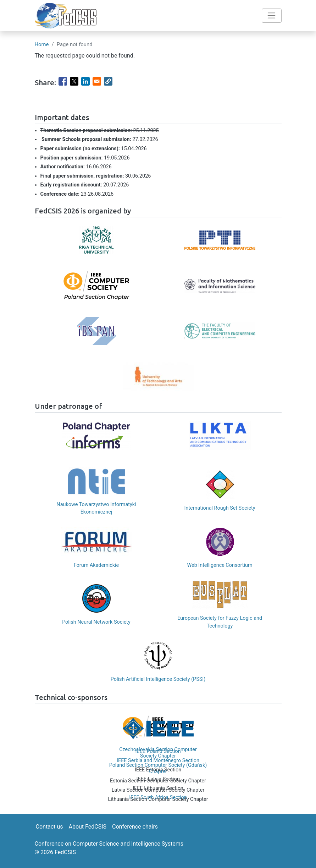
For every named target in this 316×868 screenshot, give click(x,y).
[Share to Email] (97, 81)
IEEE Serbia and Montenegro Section (158, 761)
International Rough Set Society (220, 508)
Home (42, 44)
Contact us (49, 827)
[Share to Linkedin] (85, 81)
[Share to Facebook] (63, 81)
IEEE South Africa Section (158, 798)
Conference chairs (135, 827)
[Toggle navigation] (272, 16)
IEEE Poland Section (158, 751)
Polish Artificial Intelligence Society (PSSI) (158, 679)
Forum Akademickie (96, 565)
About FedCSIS (87, 827)
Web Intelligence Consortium (220, 565)
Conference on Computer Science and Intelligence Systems (109, 844)
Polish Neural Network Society (96, 622)
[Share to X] (74, 81)
